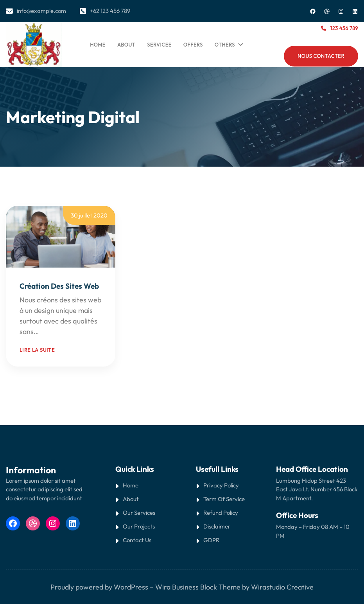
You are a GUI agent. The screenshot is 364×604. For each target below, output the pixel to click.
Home (98, 45)
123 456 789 (344, 28)
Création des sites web (59, 286)
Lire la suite (37, 350)
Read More (57, 332)
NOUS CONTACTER (321, 56)
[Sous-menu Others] (239, 43)
